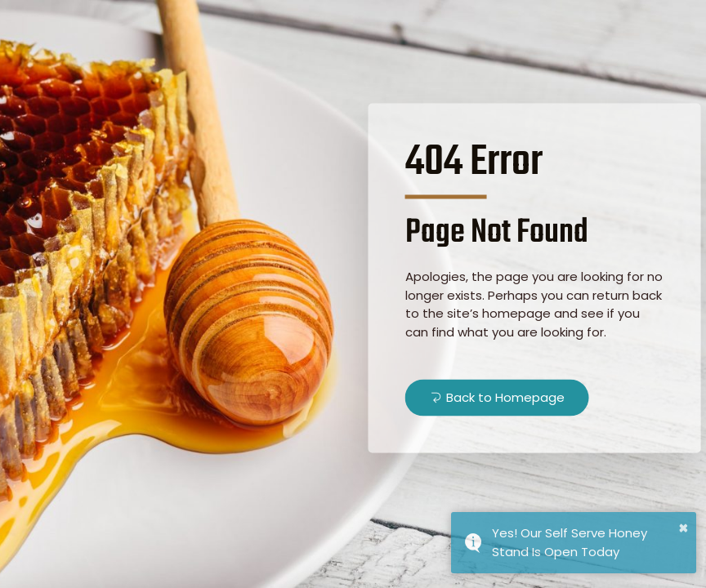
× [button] (684, 528)
